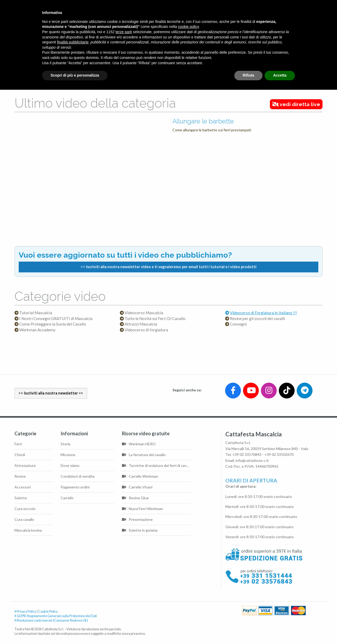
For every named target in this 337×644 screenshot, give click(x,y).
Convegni (238, 324)
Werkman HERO (139, 444)
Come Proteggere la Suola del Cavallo (53, 324)
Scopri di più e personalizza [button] (75, 75)
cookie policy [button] (188, 27)
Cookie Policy (48, 611)
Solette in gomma (140, 530)
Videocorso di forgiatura (146, 330)
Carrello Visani (137, 487)
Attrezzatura (25, 465)
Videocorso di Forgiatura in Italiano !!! (263, 313)
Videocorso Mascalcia (144, 313)
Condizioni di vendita (78, 476)
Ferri (18, 444)
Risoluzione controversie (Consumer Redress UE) (51, 620)
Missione (68, 455)
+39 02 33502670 (279, 454)
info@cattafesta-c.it (252, 460)
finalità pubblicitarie (73, 42)
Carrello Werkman (140, 476)
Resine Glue (135, 498)
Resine (20, 476)
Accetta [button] (280, 75)
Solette (21, 498)
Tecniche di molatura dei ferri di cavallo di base (156, 465)
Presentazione (137, 519)
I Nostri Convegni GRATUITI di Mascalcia (56, 319)
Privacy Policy (25, 611)
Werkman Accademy (37, 330)
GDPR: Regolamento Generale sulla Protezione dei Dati (56, 616)
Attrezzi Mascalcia (141, 324)
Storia (65, 444)
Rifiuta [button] (249, 75)
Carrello (67, 498)
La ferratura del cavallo (144, 455)
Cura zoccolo (25, 509)
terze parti (124, 32)
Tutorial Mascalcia (36, 313)
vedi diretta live (296, 104)
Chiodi (20, 455)
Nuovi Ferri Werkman (142, 509)
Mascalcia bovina (28, 530)
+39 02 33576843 (247, 454)
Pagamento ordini (75, 487)
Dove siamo (70, 465)
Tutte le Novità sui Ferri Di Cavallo (155, 319)
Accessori (23, 487)
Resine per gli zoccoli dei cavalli (257, 319)
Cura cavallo (24, 519)
